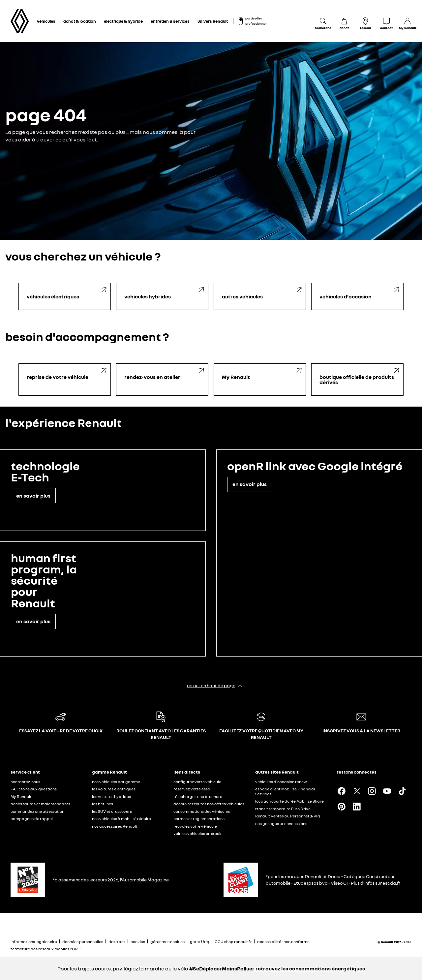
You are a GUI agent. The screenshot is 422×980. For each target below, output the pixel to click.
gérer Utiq (200, 942)
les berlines (103, 804)
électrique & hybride (123, 21)
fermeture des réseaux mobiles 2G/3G (46, 949)
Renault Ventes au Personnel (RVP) (288, 816)
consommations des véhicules (202, 811)
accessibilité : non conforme (283, 942)
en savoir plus (33, 496)
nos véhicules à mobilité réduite (121, 819)
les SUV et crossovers (112, 811)
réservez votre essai (192, 789)
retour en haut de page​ (211, 685)
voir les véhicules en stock (197, 833)
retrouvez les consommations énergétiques (310, 968)
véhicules (46, 21)
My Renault (21, 796)
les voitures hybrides (111, 796)
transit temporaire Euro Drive (283, 809)
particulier (254, 18)
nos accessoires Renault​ (115, 826)
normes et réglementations (199, 819)
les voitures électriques (114, 789)
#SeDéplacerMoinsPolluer (222, 968)
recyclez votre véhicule (195, 826)
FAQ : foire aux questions (34, 789)
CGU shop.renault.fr (233, 942)
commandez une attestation (37, 811)
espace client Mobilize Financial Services (285, 791)
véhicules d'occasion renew (281, 782)
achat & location (80, 21)
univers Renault (213, 21)
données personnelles (83, 942)
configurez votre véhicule (197, 782)
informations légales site (34, 942)
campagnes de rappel (32, 819)
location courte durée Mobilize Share (289, 801)
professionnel (256, 23)
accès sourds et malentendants (40, 804)
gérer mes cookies (167, 942)
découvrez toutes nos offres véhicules (209, 804)
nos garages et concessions (281, 824)
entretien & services (170, 21)
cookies (138, 942)
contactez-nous (25, 782)
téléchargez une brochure (198, 796)
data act (117, 942)
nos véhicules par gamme (116, 782)
